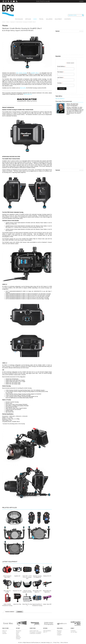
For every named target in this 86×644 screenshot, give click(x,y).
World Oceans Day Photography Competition (36, 631)
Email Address (62, 66)
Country (60, 83)
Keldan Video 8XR (47, 604)
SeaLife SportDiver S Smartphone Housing (37, 605)
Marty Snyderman (72, 104)
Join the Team (74, 632)
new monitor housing (21, 73)
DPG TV (45, 632)
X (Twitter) (59, 632)
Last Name (61, 77)
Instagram (59, 635)
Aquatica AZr (17, 576)
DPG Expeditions (47, 631)
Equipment (58, 19)
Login (81, 1)
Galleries (49, 19)
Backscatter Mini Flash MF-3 (47, 591)
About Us (4, 631)
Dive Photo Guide (43, 1)
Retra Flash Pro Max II (27, 605)
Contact (4, 632)
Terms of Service (64, 642)
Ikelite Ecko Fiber (17, 604)
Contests (67, 19)
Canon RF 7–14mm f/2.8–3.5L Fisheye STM (27, 577)
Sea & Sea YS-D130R (7, 591)
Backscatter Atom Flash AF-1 (37, 591)
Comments (20, 612)
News (35, 19)
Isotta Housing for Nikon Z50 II (7, 577)
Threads (59, 633)
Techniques (19, 19)
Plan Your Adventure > (60, 99)
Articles (28, 19)
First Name (61, 72)
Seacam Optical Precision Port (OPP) (27, 591)
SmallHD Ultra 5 (35, 73)
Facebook (59, 631)
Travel (41, 19)
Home (4, 22)
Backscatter (23, 88)
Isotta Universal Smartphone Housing (7, 605)
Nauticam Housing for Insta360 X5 (37, 577)
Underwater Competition (35, 633)
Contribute (73, 631)
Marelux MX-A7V (47, 576)
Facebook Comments (10, 612)
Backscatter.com (28, 94)
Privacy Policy (56, 642)
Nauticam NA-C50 (17, 591)
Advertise (81, 31)
